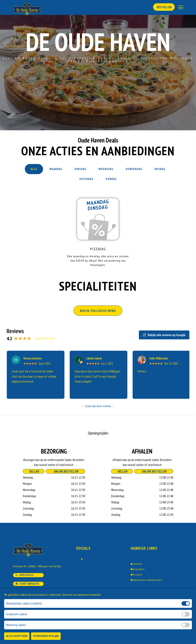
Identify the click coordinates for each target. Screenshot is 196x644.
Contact (136, 564)
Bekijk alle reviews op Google (164, 335)
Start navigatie (27, 584)
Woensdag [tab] (106, 169)
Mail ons (23, 593)
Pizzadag (98, 249)
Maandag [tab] (56, 169)
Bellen (34, 471)
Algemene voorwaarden (146, 580)
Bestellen (164, 7)
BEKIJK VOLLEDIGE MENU (98, 311)
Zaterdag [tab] (86, 179)
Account (136, 575)
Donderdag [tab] (134, 169)
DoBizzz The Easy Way (95, 625)
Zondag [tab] (111, 179)
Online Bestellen (65, 471)
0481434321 (24, 575)
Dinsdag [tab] (80, 169)
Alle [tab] (34, 169)
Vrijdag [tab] (160, 169)
